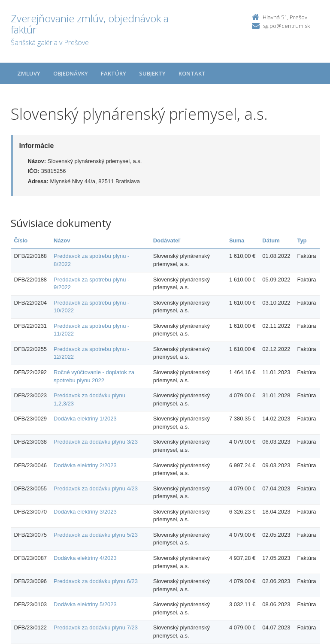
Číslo (21, 240)
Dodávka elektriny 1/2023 (85, 419)
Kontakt (192, 73)
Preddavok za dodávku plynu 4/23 (96, 488)
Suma (237, 240)
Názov (62, 240)
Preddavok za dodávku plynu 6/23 (96, 581)
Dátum (271, 240)
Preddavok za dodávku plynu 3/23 (96, 442)
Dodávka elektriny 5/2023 (85, 604)
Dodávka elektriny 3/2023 (85, 512)
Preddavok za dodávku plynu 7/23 (96, 627)
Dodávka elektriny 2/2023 (85, 465)
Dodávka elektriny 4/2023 (85, 558)
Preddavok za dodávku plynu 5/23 (96, 535)
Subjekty (152, 73)
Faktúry (114, 73)
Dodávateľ (167, 240)
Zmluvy (29, 73)
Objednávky (71, 73)
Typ (302, 240)
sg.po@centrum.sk (286, 26)
